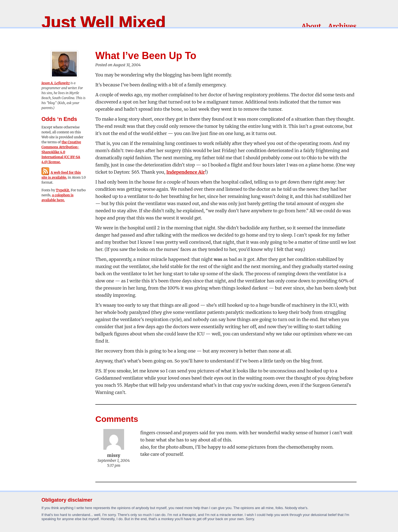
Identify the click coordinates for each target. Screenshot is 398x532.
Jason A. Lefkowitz (56, 83)
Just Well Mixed (104, 22)
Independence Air (186, 172)
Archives (342, 26)
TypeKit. (63, 190)
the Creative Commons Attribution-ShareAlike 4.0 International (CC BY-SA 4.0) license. (61, 152)
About (311, 26)
